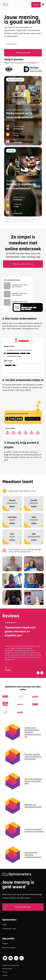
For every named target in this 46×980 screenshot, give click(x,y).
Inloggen (36, 5)
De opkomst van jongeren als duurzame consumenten (34, 830)
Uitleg (4, 924)
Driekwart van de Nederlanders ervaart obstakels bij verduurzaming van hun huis (33, 732)
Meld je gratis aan (23, 907)
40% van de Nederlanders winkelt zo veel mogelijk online (33, 781)
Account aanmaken (9, 947)
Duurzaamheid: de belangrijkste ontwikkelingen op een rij (33, 855)
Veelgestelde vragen (9, 929)
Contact (5, 975)
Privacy (5, 972)
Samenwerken (7, 969)
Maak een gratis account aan (23, 264)
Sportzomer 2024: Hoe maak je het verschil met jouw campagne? (33, 756)
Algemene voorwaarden (11, 965)
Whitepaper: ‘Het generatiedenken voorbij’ (33, 806)
